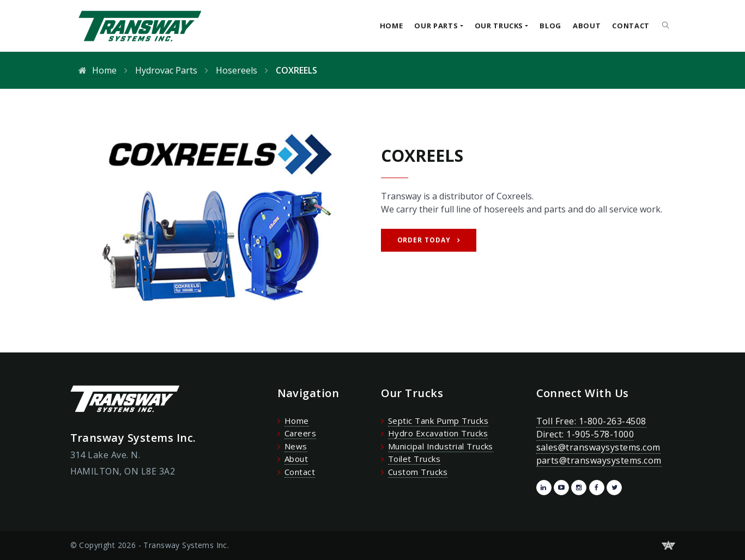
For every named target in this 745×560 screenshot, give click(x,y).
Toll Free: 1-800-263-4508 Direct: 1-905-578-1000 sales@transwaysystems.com (598, 434)
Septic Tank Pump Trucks (438, 421)
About (587, 26)
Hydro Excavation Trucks (438, 433)
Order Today (424, 240)
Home (392, 26)
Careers (300, 433)
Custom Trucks (418, 472)
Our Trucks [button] (499, 26)
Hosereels (237, 70)
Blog (550, 26)
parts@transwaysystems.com (599, 460)
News (296, 446)
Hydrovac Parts (166, 70)
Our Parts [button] (436, 26)
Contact (631, 26)
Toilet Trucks (414, 459)
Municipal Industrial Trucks (441, 446)
